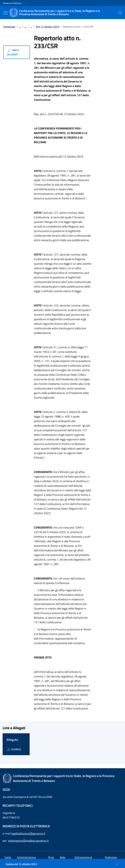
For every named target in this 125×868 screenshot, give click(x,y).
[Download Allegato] (14, 749)
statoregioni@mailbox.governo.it (28, 841)
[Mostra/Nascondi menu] (6, 13)
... (20, 27)
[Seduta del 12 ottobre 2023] (62, 864)
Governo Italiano (12, 3)
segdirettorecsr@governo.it (28, 833)
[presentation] (120, 13)
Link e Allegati (13, 52)
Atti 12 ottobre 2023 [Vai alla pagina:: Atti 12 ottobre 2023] (48, 27)
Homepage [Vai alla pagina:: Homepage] (9, 27)
